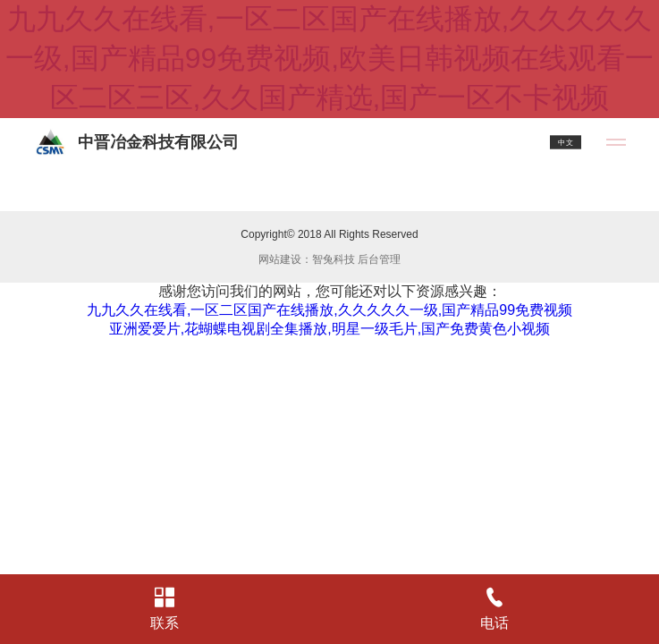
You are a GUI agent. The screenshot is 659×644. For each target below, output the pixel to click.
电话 (495, 609)
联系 (165, 609)
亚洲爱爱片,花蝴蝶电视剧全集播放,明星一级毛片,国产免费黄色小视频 (329, 329)
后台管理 (379, 259)
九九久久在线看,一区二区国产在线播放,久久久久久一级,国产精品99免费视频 (329, 310)
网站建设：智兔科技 (307, 259)
